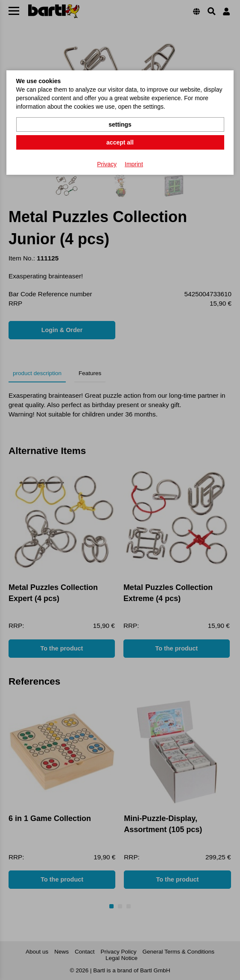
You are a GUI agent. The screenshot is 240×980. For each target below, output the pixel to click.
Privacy (107, 164)
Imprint (134, 164)
